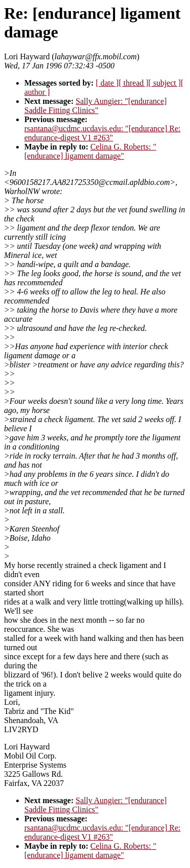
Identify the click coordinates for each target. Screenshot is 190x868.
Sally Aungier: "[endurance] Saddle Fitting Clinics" (96, 106)
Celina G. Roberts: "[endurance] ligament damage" (90, 151)
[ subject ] (165, 83)
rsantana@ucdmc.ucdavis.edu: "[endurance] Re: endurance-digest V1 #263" (102, 133)
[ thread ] (134, 83)
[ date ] (107, 83)
